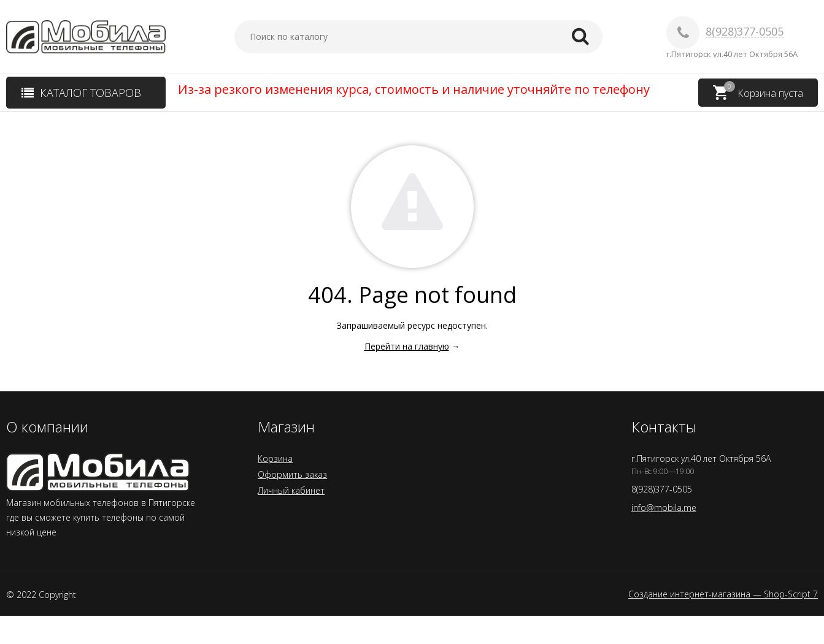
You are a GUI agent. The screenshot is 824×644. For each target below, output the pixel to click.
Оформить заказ (292, 474)
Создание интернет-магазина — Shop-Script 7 (723, 594)
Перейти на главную (407, 346)
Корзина (275, 458)
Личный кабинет (291, 490)
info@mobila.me (664, 508)
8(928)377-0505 (745, 32)
